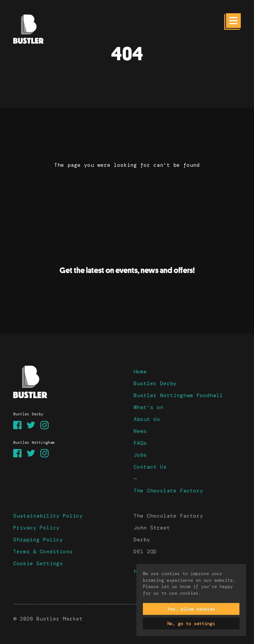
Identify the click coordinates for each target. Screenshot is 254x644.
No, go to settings (191, 623)
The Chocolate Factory (168, 491)
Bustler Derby (155, 383)
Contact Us (150, 467)
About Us (147, 419)
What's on (148, 407)
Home (140, 371)
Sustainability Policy (48, 516)
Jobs (140, 455)
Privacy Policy (36, 528)
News (140, 431)
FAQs (140, 443)
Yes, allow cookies (191, 609)
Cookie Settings (38, 563)
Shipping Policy (38, 540)
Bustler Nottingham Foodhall (178, 395)
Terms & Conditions (43, 552)
